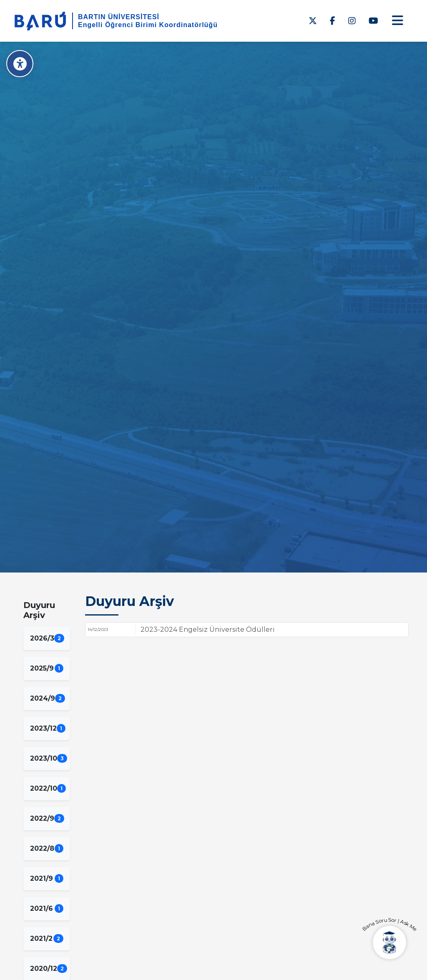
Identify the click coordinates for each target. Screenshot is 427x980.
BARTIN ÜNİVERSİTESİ (119, 17)
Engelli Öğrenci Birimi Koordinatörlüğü (148, 25)
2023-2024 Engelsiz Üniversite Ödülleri (208, 629)
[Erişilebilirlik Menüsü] (20, 64)
